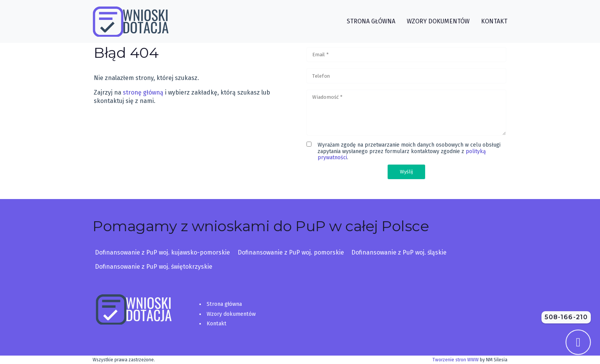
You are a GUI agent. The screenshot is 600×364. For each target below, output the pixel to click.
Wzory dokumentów (231, 314)
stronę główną (143, 92)
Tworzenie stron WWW (456, 360)
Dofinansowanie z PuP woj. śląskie (399, 252)
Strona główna (224, 304)
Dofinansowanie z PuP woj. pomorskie (291, 252)
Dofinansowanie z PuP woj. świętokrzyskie (154, 267)
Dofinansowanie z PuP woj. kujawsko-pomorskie (162, 252)
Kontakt (217, 324)
